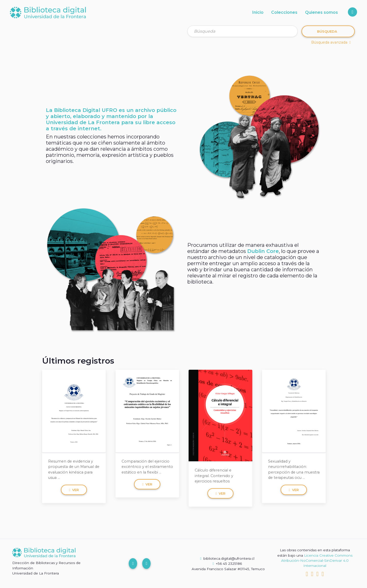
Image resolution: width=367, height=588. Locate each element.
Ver (74, 490)
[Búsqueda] (243, 31)
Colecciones (284, 12)
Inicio (258, 12)
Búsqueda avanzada (331, 42)
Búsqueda (327, 31)
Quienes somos (322, 12)
